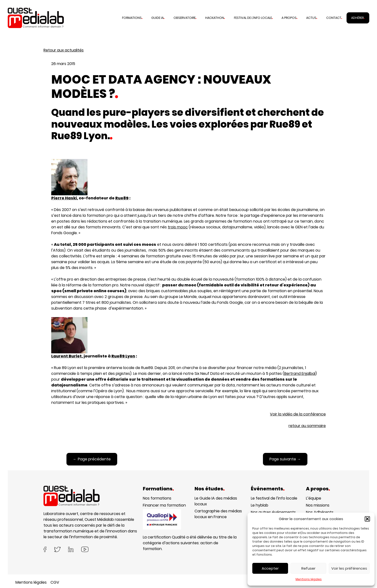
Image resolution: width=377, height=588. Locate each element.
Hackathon (215, 18)
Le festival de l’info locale (274, 498)
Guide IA (157, 18)
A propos (289, 18)
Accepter (270, 568)
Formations (132, 18)
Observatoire (185, 18)
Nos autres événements (273, 512)
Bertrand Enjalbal (300, 374)
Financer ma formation (164, 505)
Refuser (308, 568)
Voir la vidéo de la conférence (298, 414)
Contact (334, 18)
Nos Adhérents (320, 512)
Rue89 (122, 198)
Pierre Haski (69, 180)
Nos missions (318, 505)
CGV (55, 582)
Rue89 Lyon (123, 356)
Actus (311, 18)
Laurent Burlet (66, 356)
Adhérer (357, 18)
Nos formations (157, 498)
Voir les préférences (349, 568)
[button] (367, 519)
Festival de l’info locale (253, 18)
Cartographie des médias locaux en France (218, 514)
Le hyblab (260, 505)
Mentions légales (309, 579)
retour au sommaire (307, 426)
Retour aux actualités (64, 50)
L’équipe (314, 498)
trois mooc (178, 227)
